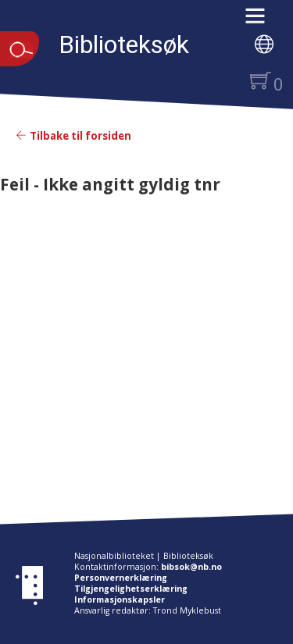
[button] (263, 21)
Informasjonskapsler (120, 600)
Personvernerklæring (121, 578)
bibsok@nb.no (191, 567)
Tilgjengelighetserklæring (131, 589)
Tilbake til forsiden (73, 136)
